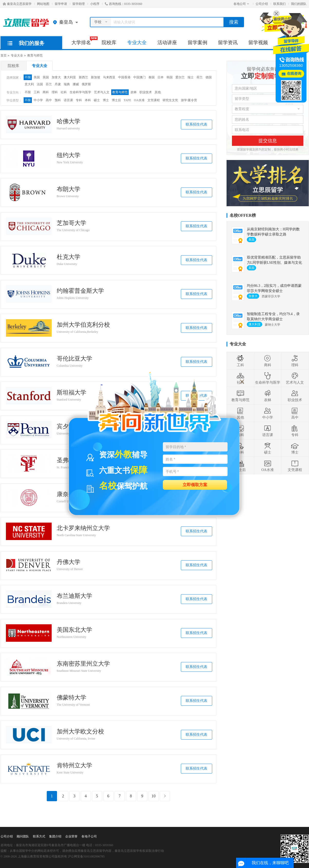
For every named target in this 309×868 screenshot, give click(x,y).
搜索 (234, 22)
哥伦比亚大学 (74, 359)
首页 (4, 55)
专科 (79, 100)
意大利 (29, 84)
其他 (158, 92)
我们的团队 (299, 4)
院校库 (109, 43)
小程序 (95, 4)
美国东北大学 (74, 630)
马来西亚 (109, 77)
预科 (58, 100)
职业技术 (146, 92)
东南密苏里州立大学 (83, 664)
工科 (37, 92)
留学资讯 (228, 43)
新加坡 (96, 77)
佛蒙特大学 (72, 698)
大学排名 (84, 41)
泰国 (152, 77)
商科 (46, 92)
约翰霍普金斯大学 (80, 291)
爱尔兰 (180, 77)
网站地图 (43, 4)
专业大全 (137, 43)
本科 (88, 100)
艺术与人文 (102, 92)
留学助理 (79, 4)
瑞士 (191, 77)
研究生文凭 (170, 100)
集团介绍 (55, 836)
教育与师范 (35, 55)
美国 (37, 77)
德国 (209, 77)
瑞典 (67, 84)
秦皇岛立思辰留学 (17, 4)
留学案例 (198, 43)
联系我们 (279, 4)
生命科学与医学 (80, 92)
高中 (49, 100)
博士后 (116, 100)
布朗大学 (69, 189)
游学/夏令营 (189, 100)
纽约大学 (69, 155)
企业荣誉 (71, 836)
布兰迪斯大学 (74, 596)
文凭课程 (154, 100)
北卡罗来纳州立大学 (83, 528)
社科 (64, 92)
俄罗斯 (86, 84)
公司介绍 (262, 4)
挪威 (76, 84)
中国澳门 (139, 77)
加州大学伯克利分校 (83, 325)
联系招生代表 (196, 124)
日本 (161, 77)
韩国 (170, 77)
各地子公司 (89, 836)
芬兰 (49, 84)
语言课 (68, 100)
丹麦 (58, 84)
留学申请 (61, 4)
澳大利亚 (70, 77)
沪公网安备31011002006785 (86, 856)
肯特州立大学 (74, 766)
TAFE (128, 100)
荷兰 (200, 77)
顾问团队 (23, 836)
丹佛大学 (69, 562)
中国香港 (124, 77)
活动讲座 (167, 43)
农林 (134, 92)
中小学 (38, 100)
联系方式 (39, 836)
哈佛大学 (69, 121)
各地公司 (241, 4)
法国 (40, 84)
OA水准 (139, 100)
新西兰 (83, 77)
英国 (46, 77)
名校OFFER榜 (243, 215)
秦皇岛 (67, 22)
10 (154, 796)
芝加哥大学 (72, 223)
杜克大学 (69, 257)
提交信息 (268, 141)
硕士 (97, 100)
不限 (28, 77)
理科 (55, 92)
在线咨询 (294, 74)
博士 (106, 100)
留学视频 (258, 43)
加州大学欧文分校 (80, 732)
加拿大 (56, 77)
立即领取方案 (195, 484)
